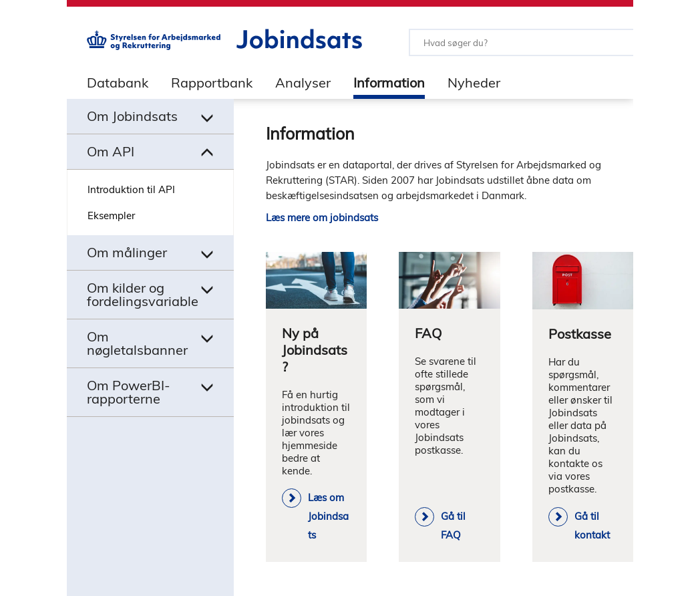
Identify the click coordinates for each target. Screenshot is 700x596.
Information (389, 83)
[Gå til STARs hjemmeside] (154, 46)
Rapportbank (212, 83)
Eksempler (111, 215)
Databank (118, 83)
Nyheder (474, 83)
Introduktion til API (131, 189)
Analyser (303, 83)
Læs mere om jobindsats (322, 217)
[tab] (108, 82)
